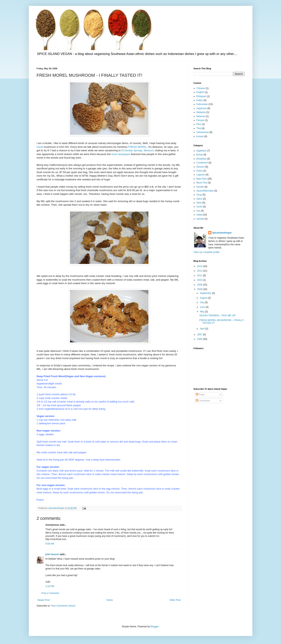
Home (110, 600)
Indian (200, 100)
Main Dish (202, 179)
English (200, 92)
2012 (200, 271)
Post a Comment (50, 593)
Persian (201, 120)
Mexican (201, 116)
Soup (199, 195)
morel (40, 147)
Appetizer (201, 151)
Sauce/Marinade (205, 191)
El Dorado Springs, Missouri (137, 150)
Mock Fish (202, 183)
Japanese (202, 108)
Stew (199, 203)
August (204, 298)
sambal (200, 219)
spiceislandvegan (222, 233)
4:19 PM (50, 586)
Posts (200, 395)
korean (200, 136)
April (202, 329)
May (202, 312)
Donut (200, 171)
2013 (200, 266)
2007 (200, 335)
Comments (203, 401)
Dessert (201, 167)
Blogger (155, 627)
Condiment (202, 163)
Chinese (201, 88)
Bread (200, 155)
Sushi (199, 207)
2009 (200, 285)
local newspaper (121, 154)
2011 (200, 275)
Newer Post (44, 600)
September (206, 293)
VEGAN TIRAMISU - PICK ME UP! (217, 316)
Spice (199, 199)
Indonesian (202, 104)
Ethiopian (201, 96)
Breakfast (201, 159)
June (203, 307)
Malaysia (201, 112)
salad (199, 215)
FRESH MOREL (138, 147)
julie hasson (52, 554)
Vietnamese (203, 132)
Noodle (200, 187)
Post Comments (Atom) (63, 606)
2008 (200, 289)
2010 (200, 280)
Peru (199, 124)
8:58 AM (50, 544)
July (202, 302)
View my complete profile (207, 252)
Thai (199, 128)
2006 (200, 339)
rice (198, 211)
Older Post (175, 600)
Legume (201, 175)
